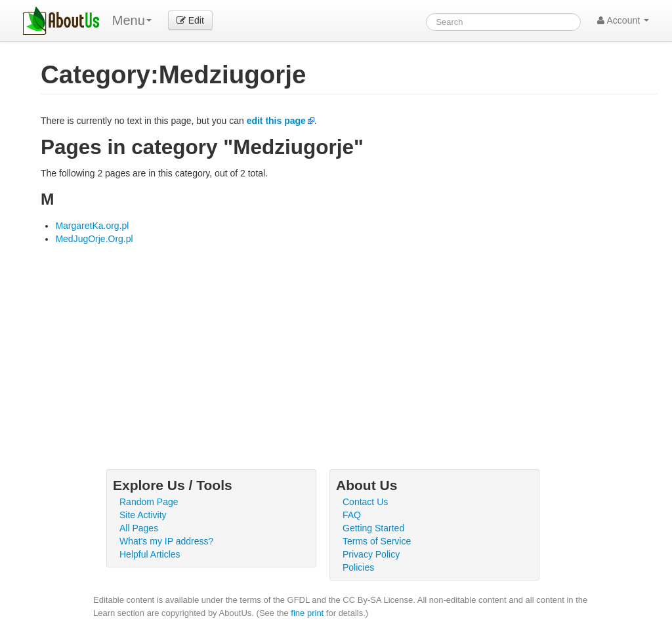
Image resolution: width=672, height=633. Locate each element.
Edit (190, 20)
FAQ (352, 515)
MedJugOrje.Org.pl (94, 239)
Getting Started (373, 528)
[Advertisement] (349, 344)
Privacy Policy (371, 554)
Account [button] (623, 20)
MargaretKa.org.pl (92, 226)
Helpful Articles (150, 554)
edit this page (276, 121)
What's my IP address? (166, 541)
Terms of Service (377, 541)
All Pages (139, 528)
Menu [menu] (132, 20)
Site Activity (143, 515)
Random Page (149, 502)
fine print (307, 613)
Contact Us (365, 502)
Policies (358, 567)
